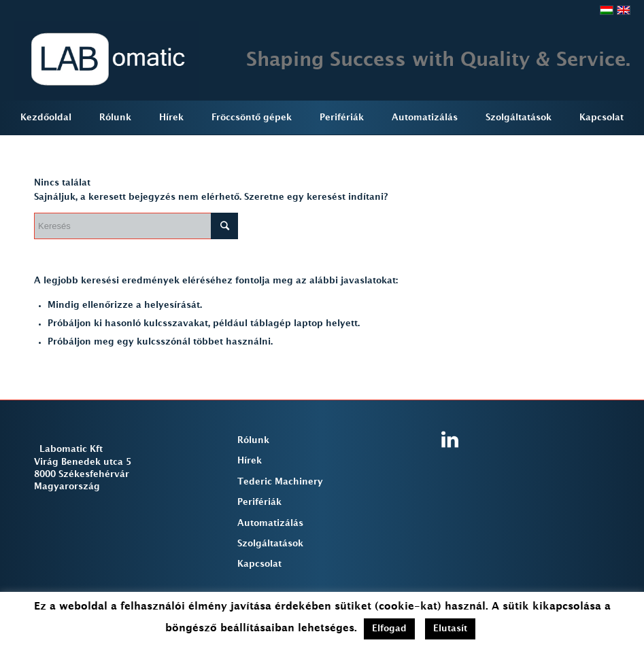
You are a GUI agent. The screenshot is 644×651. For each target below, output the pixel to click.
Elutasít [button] (450, 629)
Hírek (250, 461)
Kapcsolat (259, 564)
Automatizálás (270, 523)
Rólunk (253, 440)
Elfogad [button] (389, 629)
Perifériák (259, 502)
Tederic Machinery (280, 482)
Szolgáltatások (270, 544)
